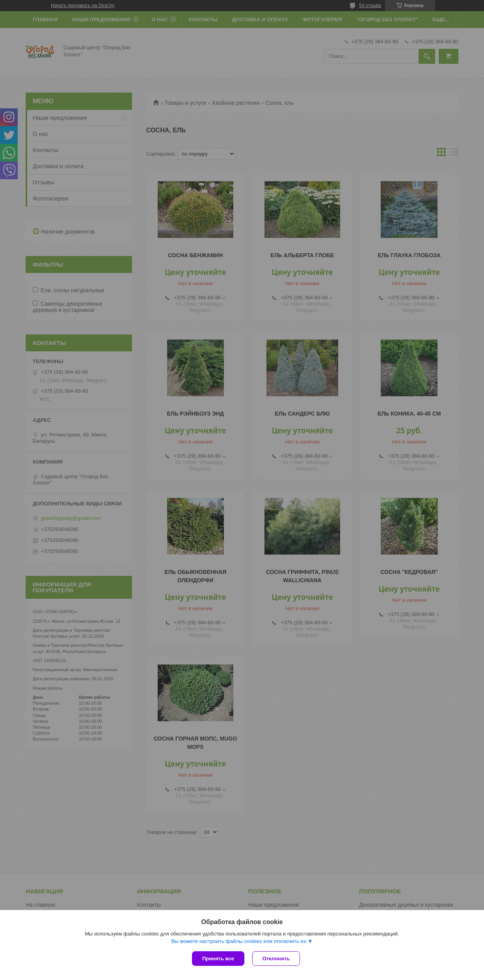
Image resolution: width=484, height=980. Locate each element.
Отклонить (276, 959)
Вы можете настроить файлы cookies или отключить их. (239, 941)
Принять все (218, 959)
